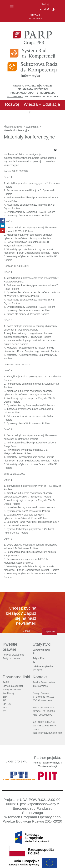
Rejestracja (36, 19)
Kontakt (52, 96)
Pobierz (8, 187)
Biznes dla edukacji (13, 686)
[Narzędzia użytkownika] (56, 150)
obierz (52, 507)
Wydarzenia (15, 96)
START (17, 86)
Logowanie (35, 15)
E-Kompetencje (35, 96)
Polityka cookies (11, 658)
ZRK (5, 697)
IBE (5, 700)
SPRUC (7, 704)
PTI (4, 711)
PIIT (5, 708)
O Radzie (46, 86)
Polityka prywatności (14, 655)
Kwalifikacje (9, 693)
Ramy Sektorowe (12, 690)
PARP (6, 682)
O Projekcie (31, 86)
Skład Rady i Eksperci (33, 89)
